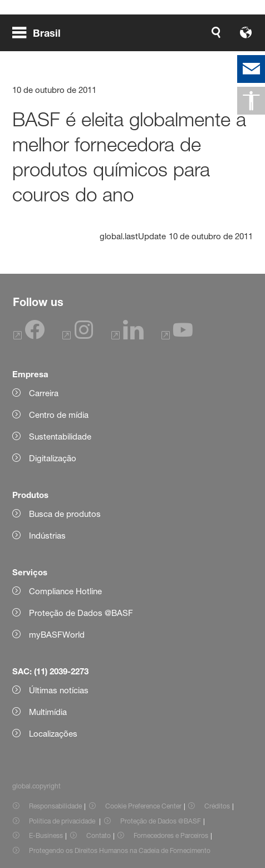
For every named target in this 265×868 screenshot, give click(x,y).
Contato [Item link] (99, 835)
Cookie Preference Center (143, 806)
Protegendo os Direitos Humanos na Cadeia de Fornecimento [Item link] (120, 850)
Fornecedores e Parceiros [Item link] (171, 835)
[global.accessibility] (251, 101)
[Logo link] (217, 32)
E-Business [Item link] (46, 835)
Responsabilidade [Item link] (55, 806)
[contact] (251, 69)
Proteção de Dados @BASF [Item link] (161, 821)
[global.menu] (41, 32)
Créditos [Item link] (217, 806)
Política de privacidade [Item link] (63, 821)
